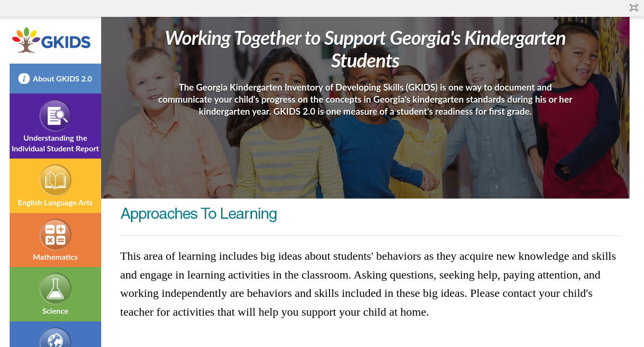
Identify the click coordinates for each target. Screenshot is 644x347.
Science (55, 311)
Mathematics (55, 257)
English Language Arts (55, 202)
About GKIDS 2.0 (62, 78)
